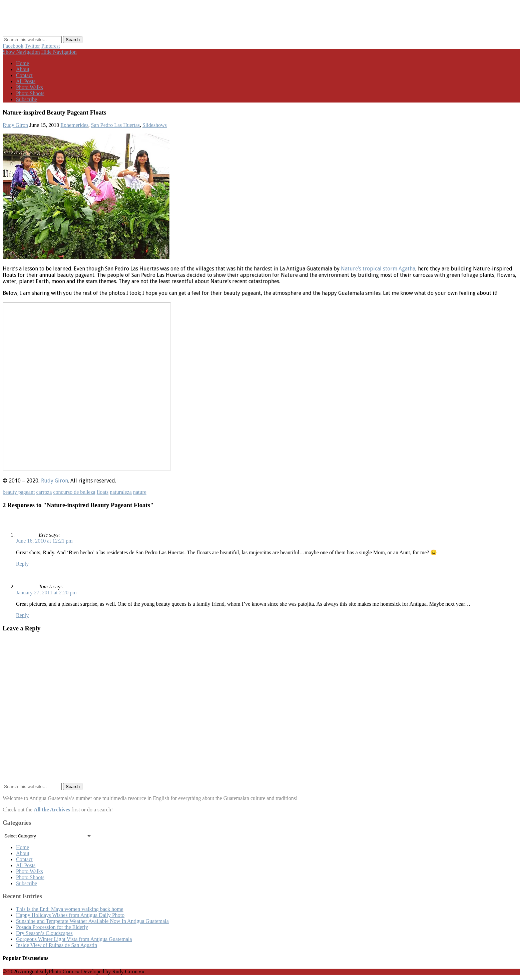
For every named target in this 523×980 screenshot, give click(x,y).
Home (23, 63)
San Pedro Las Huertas (115, 125)
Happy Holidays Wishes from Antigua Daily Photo (70, 915)
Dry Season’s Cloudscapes (44, 933)
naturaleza (121, 492)
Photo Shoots (30, 93)
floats (103, 492)
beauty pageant (19, 492)
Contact (24, 75)
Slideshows (155, 125)
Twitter (32, 46)
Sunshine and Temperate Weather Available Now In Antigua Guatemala (92, 921)
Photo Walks (30, 87)
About (23, 69)
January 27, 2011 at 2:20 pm (46, 593)
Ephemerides (74, 125)
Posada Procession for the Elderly (52, 927)
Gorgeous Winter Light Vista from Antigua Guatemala (74, 939)
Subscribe (27, 99)
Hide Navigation (59, 52)
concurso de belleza (74, 492)
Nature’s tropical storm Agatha (378, 269)
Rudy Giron (15, 125)
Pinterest (51, 46)
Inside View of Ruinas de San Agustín (57, 945)
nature (140, 492)
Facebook (13, 46)
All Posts (26, 81)
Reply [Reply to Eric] (22, 564)
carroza (44, 492)
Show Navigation (21, 52)
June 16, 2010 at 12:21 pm (44, 541)
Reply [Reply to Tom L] (22, 615)
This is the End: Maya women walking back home (70, 909)
